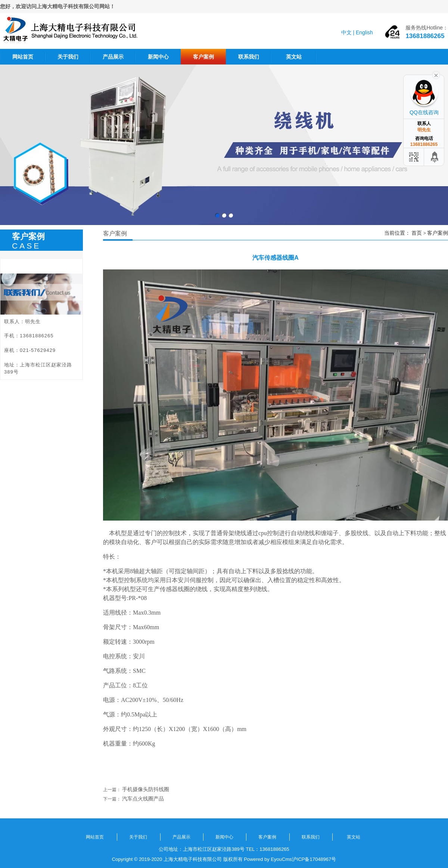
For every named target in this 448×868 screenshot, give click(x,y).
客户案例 (203, 57)
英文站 (294, 57)
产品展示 (113, 57)
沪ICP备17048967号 (314, 859)
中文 (346, 32)
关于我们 (68, 57)
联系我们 (249, 57)
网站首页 (23, 57)
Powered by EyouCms (267, 859)
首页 (417, 233)
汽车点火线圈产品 (143, 799)
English (364, 32)
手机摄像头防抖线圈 (146, 789)
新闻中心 (158, 57)
